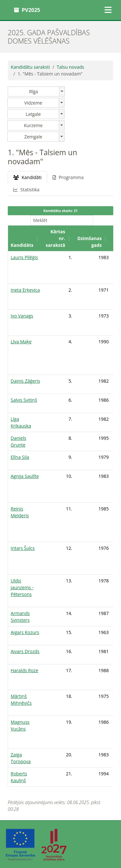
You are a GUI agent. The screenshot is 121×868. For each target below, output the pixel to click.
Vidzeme (33, 103)
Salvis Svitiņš (24, 400)
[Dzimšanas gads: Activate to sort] (93, 238)
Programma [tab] (68, 177)
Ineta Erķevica (25, 290)
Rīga (34, 91)
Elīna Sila (20, 457)
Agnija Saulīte (25, 476)
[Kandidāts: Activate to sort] (26, 238)
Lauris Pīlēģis (24, 257)
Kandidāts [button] (22, 245)
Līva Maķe (21, 342)
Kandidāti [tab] (27, 177)
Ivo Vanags (22, 316)
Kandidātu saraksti (30, 67)
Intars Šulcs (23, 548)
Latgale (33, 114)
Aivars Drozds (25, 651)
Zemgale (33, 137)
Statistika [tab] (26, 190)
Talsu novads (71, 67)
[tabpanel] (60, 494)
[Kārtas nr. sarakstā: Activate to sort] (59, 238)
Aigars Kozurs (25, 632)
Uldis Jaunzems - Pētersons (22, 587)
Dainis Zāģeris (25, 381)
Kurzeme (33, 125)
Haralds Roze (25, 670)
